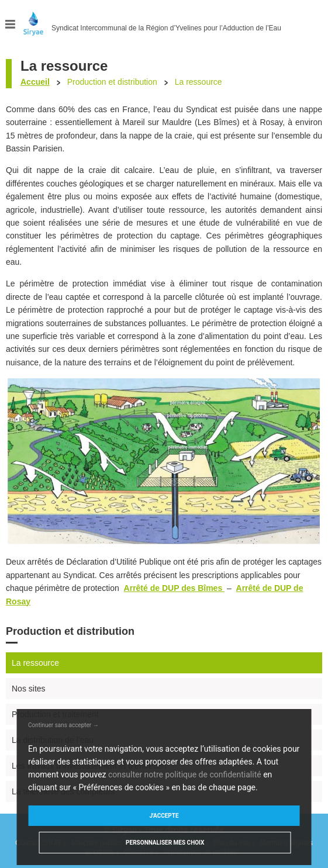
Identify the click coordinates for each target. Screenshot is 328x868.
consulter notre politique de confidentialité (185, 774)
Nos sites (29, 689)
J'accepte (164, 816)
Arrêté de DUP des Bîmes (174, 588)
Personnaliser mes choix (165, 843)
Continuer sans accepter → (63, 725)
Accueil (35, 82)
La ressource (35, 663)
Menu (11, 24)
